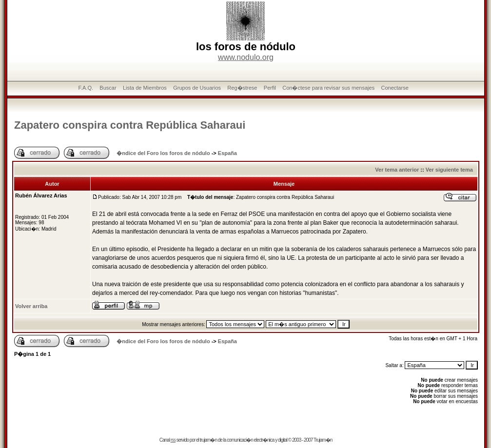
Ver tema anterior (397, 170)
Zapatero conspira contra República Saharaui (130, 125)
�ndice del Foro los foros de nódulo (163, 153)
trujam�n (208, 440)
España (227, 153)
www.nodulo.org (246, 57)
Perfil (270, 88)
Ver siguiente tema (449, 170)
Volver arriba (31, 306)
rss (173, 440)
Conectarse (395, 88)
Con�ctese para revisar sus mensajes (328, 88)
